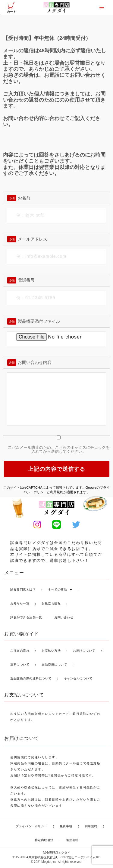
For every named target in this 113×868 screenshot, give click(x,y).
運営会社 (72, 841)
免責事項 (66, 827)
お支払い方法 (51, 651)
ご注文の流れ (20, 651)
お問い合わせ (64, 618)
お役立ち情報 (51, 604)
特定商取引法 (44, 841)
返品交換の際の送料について (31, 679)
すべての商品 (60, 591)
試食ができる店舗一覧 (26, 618)
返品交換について (54, 665)
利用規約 (57, 493)
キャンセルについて (78, 679)
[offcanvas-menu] (102, 8)
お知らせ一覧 (20, 604)
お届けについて (84, 651)
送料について (20, 665)
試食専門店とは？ (23, 590)
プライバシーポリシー (31, 827)
